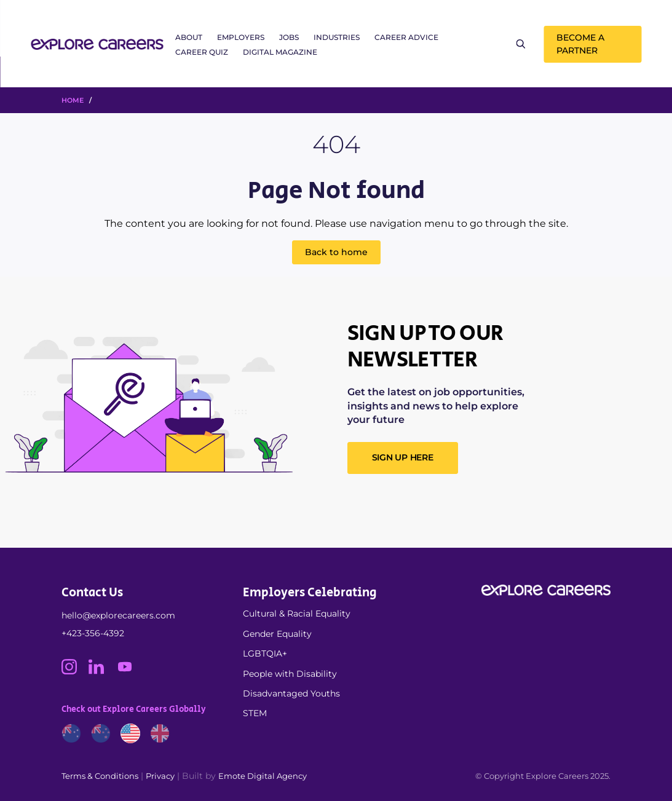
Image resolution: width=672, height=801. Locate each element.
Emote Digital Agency (263, 776)
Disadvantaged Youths (291, 693)
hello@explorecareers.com (118, 615)
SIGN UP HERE (403, 457)
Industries (337, 37)
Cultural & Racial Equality (297, 614)
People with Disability (290, 674)
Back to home (336, 252)
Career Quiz (202, 52)
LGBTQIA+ (265, 653)
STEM (255, 713)
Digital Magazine (280, 52)
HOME (73, 100)
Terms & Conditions (100, 776)
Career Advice (406, 37)
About (189, 37)
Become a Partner (580, 44)
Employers (241, 37)
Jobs (289, 37)
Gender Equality (277, 634)
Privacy (160, 776)
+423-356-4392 (93, 633)
